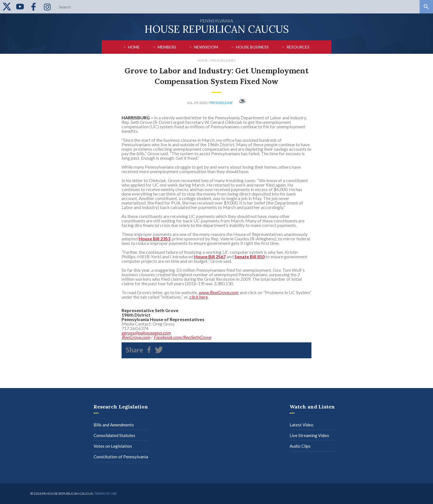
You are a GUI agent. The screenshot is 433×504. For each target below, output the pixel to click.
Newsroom (206, 47)
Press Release (221, 103)
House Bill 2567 (210, 256)
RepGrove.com (136, 337)
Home (134, 47)
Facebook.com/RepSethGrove (182, 337)
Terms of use (105, 493)
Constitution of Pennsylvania (121, 457)
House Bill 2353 (154, 239)
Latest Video (302, 425)
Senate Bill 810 (250, 256)
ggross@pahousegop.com (146, 333)
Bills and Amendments (114, 425)
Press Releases (223, 60)
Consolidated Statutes (114, 435)
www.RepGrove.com (218, 292)
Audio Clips (300, 446)
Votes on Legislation (113, 446)
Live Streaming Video (309, 435)
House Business (252, 47)
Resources (298, 47)
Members (167, 47)
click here (199, 297)
